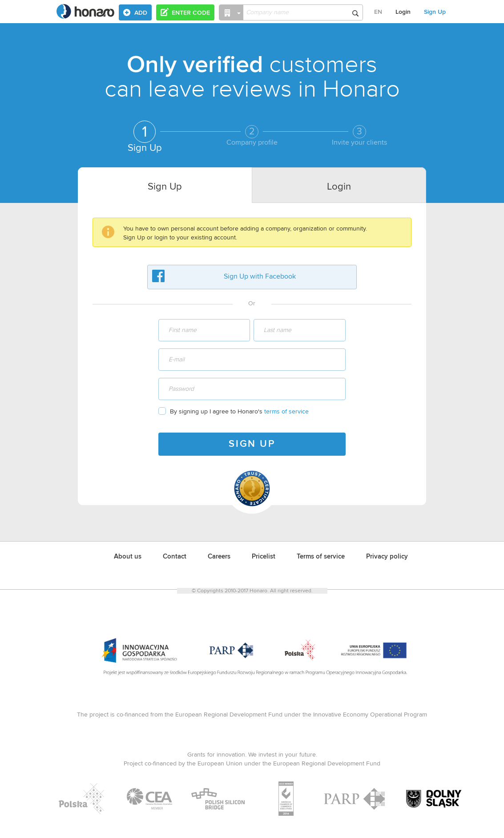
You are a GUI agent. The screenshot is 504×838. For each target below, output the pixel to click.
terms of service (286, 412)
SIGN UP (252, 444)
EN (378, 12)
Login (403, 12)
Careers (219, 557)
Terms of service (321, 557)
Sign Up (435, 12)
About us (128, 557)
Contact (175, 557)
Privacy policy (387, 557)
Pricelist (264, 557)
